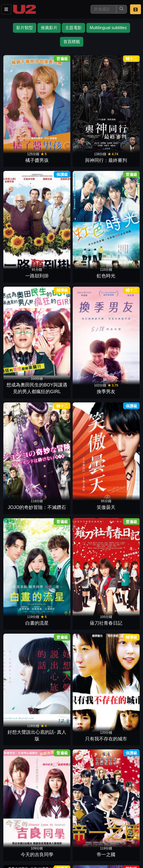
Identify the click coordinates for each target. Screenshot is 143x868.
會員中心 (63, 841)
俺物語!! (88, 429)
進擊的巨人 (55, 539)
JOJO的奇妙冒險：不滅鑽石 (88, 148)
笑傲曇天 (121, 154)
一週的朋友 (55, 319)
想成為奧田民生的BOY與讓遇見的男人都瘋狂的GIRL (22, 141)
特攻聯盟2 (88, 704)
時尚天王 (55, 594)
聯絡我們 (114, 831)
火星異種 (55, 429)
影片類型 (25, 28)
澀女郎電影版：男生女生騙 (22, 642)
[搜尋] (103, 9)
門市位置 (63, 831)
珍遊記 (88, 374)
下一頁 (72, 774)
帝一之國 (55, 264)
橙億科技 (80, 861)
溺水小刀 (55, 374)
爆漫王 (55, 484)
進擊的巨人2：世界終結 (22, 532)
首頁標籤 (72, 42)
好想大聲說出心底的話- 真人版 (88, 202)
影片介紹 (12, 831)
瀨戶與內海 (121, 319)
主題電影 (73, 28)
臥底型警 (121, 649)
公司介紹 (38, 841)
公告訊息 (88, 831)
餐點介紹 (38, 831)
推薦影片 (49, 28)
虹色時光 (121, 100)
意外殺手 (121, 264)
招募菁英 (12, 841)
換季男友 (55, 154)
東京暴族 (88, 539)
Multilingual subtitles (108, 28)
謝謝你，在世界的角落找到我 (22, 312)
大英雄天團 (55, 649)
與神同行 (88, 264)
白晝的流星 (22, 209)
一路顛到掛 (88, 100)
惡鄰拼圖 (22, 704)
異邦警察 (22, 374)
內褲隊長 (88, 319)
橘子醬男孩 (22, 100)
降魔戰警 (121, 704)
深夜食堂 (88, 594)
